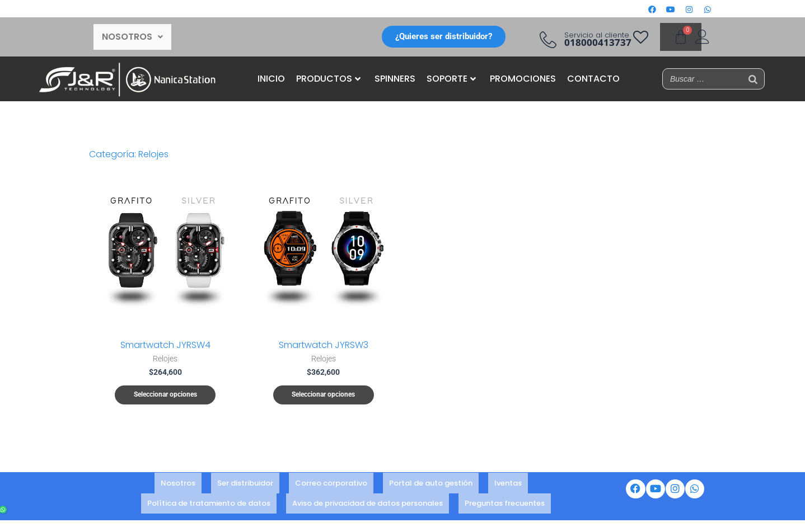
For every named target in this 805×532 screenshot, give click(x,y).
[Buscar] (753, 79)
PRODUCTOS (328, 79)
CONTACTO (593, 79)
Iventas (508, 485)
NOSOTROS (132, 37)
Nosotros (178, 485)
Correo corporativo (331, 485)
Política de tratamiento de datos (209, 500)
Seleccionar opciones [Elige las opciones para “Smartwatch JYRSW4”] (165, 395)
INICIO (271, 79)
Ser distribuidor (245, 485)
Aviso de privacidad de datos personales (368, 500)
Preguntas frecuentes (505, 500)
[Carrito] (681, 37)
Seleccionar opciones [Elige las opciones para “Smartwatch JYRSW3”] (323, 395)
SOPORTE (451, 79)
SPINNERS (395, 79)
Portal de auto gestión (431, 485)
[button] (132, 37)
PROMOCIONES (523, 79)
